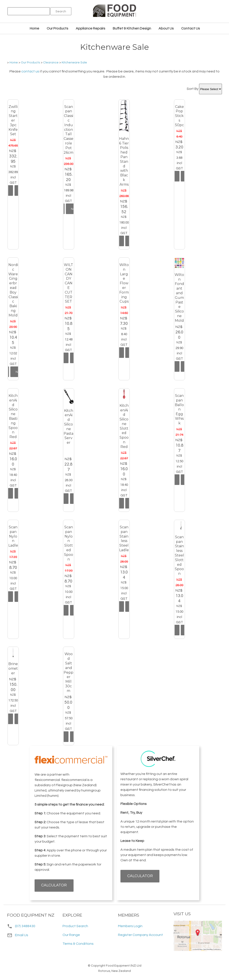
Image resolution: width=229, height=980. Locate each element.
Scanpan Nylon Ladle (13, 536)
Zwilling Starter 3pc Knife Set (13, 120)
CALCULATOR (54, 885)
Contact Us (191, 28)
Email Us (18, 935)
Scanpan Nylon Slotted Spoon (69, 543)
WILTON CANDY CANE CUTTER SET (68, 283)
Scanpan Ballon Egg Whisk (179, 409)
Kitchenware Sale (74, 63)
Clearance (51, 63)
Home (34, 28)
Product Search (75, 926)
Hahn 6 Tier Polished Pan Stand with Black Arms (124, 162)
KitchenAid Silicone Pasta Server (68, 427)
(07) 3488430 (25, 926)
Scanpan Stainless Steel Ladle (124, 539)
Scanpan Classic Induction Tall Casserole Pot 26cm (68, 130)
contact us (30, 71)
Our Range (71, 935)
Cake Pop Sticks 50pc (179, 116)
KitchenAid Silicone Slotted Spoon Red (124, 426)
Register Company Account (140, 935)
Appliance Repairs (90, 28)
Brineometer (13, 668)
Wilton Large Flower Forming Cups (124, 283)
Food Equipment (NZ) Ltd (124, 966)
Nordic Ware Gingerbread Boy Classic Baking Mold (13, 290)
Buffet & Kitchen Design (132, 28)
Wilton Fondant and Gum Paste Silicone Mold (179, 298)
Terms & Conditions (78, 944)
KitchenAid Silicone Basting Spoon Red (13, 416)
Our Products (57, 28)
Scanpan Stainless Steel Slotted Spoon (179, 555)
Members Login (130, 926)
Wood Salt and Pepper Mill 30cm (68, 672)
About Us (166, 28)
